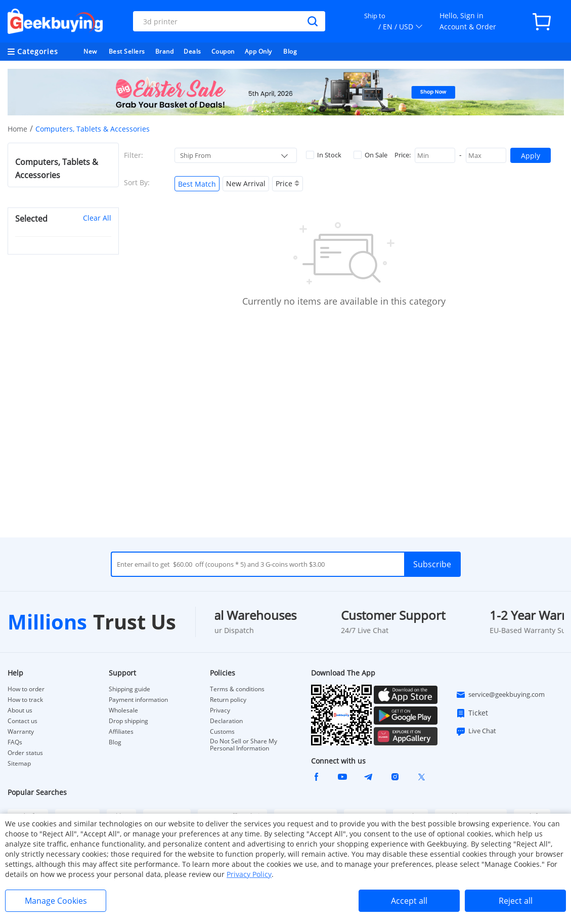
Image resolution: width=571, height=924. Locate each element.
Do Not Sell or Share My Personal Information (244, 745)
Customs (222, 732)
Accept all (409, 901)
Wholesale (123, 710)
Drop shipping (128, 721)
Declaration (226, 721)
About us (20, 710)
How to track (25, 700)
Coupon (223, 51)
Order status (25, 753)
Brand (165, 51)
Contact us (23, 721)
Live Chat (476, 731)
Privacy (220, 710)
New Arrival (246, 183)
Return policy (228, 700)
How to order (26, 689)
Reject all (516, 901)
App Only (258, 51)
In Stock (324, 155)
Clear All (97, 218)
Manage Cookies (56, 901)
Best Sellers (127, 51)
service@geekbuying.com (500, 695)
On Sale (370, 155)
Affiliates (121, 732)
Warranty (21, 732)
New (90, 51)
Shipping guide (129, 689)
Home (17, 129)
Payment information (138, 700)
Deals (192, 51)
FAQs (15, 742)
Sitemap (19, 763)
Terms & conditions (237, 689)
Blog (290, 51)
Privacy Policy (249, 874)
